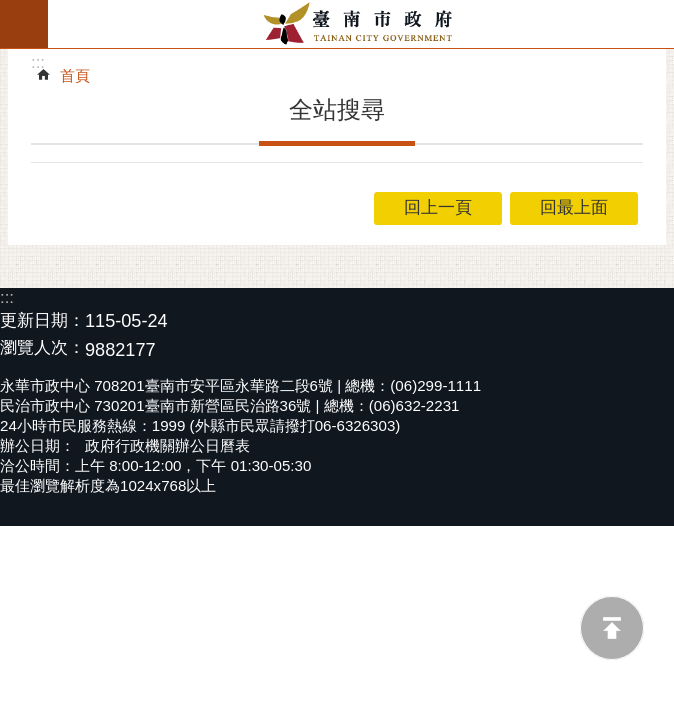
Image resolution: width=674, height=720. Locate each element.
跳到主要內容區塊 (10, 10)
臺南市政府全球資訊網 (361, 24)
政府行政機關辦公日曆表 (167, 445)
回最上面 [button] (574, 207)
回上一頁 (438, 207)
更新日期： (42, 320)
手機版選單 (24, 24)
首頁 (75, 75)
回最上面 (612, 628)
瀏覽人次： (42, 348)
